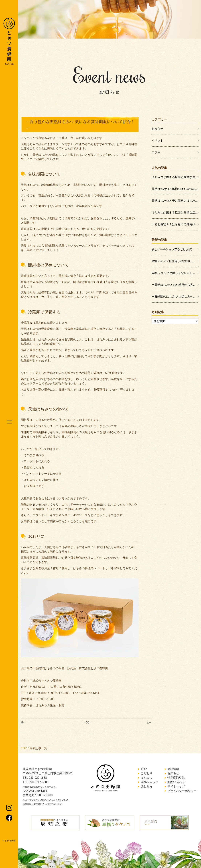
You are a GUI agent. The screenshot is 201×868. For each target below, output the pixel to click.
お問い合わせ (176, 782)
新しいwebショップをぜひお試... (173, 249)
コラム (156, 152)
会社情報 (173, 769)
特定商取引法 (176, 778)
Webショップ (150, 782)
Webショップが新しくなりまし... (173, 273)
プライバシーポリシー (182, 791)
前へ (23, 722)
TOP (24, 748)
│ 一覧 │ (86, 722)
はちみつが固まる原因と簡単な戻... (175, 177)
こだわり (147, 773)
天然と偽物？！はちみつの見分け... (175, 224)
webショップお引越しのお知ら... (173, 261)
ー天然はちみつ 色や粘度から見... (174, 285)
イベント (157, 140)
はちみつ (147, 778)
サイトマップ (176, 786)
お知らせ (157, 129)
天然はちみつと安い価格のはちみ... (175, 201)
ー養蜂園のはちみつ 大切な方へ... (174, 297)
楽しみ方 (147, 786)
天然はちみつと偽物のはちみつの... (175, 189)
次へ (149, 722)
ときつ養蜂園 (10, 841)
